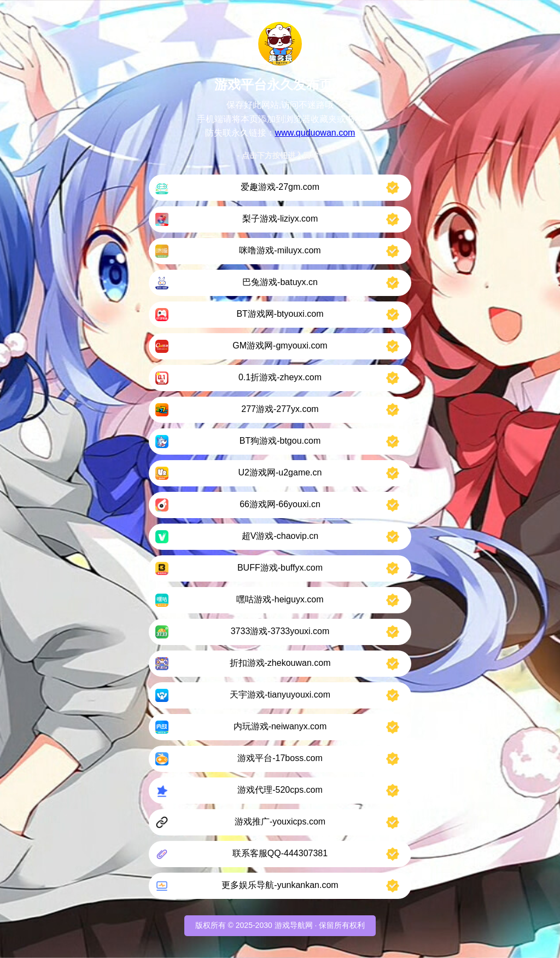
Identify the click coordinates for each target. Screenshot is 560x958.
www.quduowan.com (315, 133)
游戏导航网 (294, 925)
